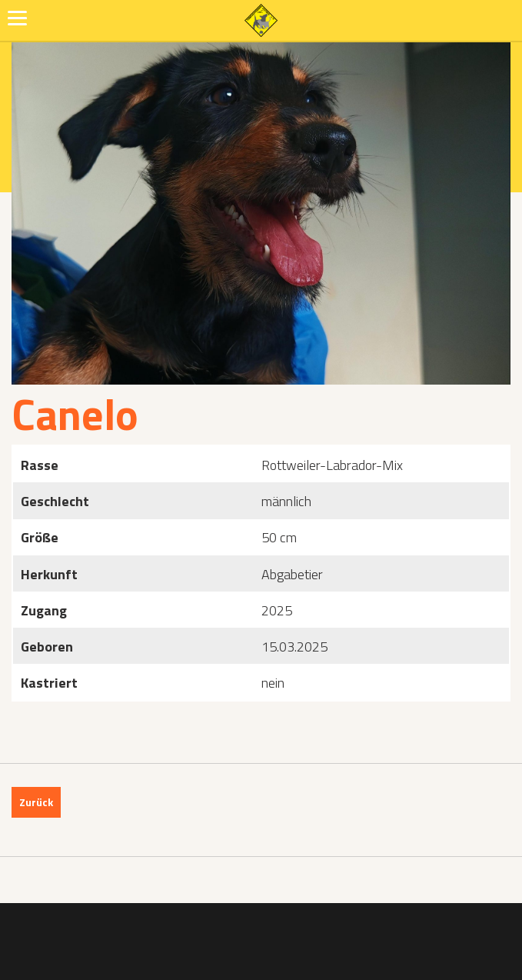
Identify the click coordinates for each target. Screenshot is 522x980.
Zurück (36, 802)
